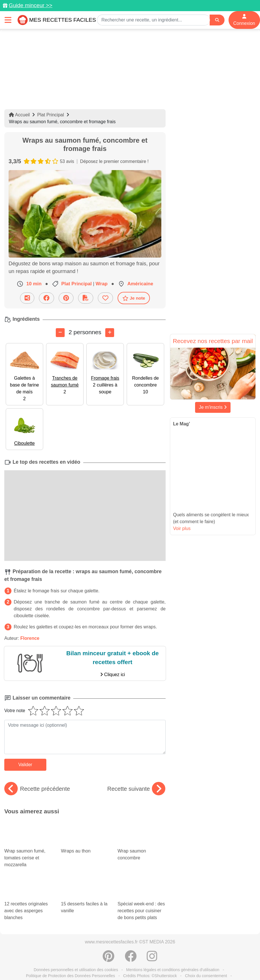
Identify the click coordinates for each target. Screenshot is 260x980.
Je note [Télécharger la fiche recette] (134, 298)
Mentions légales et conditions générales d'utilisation (173, 956)
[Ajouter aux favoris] (105, 298)
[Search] (217, 20)
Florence (30, 638)
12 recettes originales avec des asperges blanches (28, 890)
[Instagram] (152, 945)
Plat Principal (50, 115)
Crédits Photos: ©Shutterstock (150, 962)
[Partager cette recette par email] (27, 298)
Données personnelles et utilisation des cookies (76, 956)
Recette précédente (37, 789)
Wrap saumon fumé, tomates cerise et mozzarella (28, 844)
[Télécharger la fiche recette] (86, 298)
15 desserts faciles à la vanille (84, 876)
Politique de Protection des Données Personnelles (71, 962)
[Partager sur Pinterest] (66, 298)
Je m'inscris (213, 407)
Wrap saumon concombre (142, 835)
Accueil (19, 115)
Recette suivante (136, 789)
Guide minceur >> (30, 5)
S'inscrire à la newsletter (130, 968)
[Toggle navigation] (8, 20)
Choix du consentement (206, 962)
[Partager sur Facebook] (46, 298)
